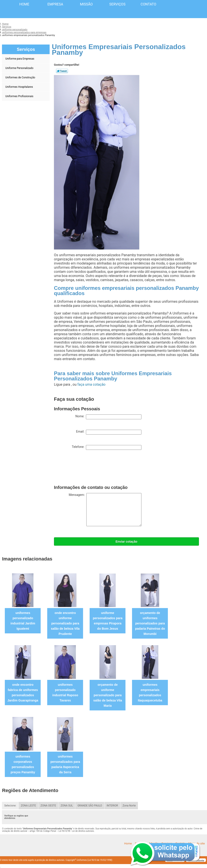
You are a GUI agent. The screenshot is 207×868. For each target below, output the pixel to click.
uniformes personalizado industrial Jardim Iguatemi (23, 621)
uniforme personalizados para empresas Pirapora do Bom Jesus (108, 621)
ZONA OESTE (48, 806)
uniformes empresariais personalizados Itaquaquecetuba (150, 693)
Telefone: (106, 447)
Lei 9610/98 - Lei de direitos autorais (76, 831)
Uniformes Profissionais (20, 96)
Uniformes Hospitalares (19, 87)
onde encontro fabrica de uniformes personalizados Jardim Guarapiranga (23, 693)
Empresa (55, 4)
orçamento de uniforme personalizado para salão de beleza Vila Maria (108, 695)
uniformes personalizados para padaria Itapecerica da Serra (65, 764)
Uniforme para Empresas (20, 59)
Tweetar (62, 71)
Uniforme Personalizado (20, 68)
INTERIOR (112, 806)
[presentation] (87, 468)
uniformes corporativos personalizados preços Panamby (23, 764)
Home (24, 4)
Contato (148, 4)
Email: (109, 432)
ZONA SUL (67, 806)
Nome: (108, 417)
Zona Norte (129, 806)
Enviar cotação (126, 541)
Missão (86, 4)
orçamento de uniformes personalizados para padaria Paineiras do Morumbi (150, 623)
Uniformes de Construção (20, 77)
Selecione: (10, 806)
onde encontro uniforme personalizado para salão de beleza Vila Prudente (65, 623)
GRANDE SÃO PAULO (90, 806)
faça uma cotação (91, 384)
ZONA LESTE (28, 806)
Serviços (117, 4)
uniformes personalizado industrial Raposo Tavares (65, 693)
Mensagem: (105, 510)
